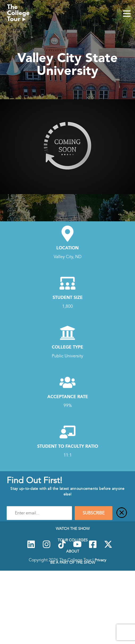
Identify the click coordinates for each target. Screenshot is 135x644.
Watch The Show (73, 529)
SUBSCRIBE (94, 513)
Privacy (100, 560)
